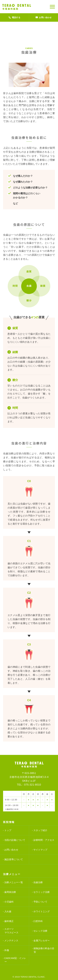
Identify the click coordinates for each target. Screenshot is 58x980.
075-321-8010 (33, 785)
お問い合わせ (44, 17)
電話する (15, 17)
